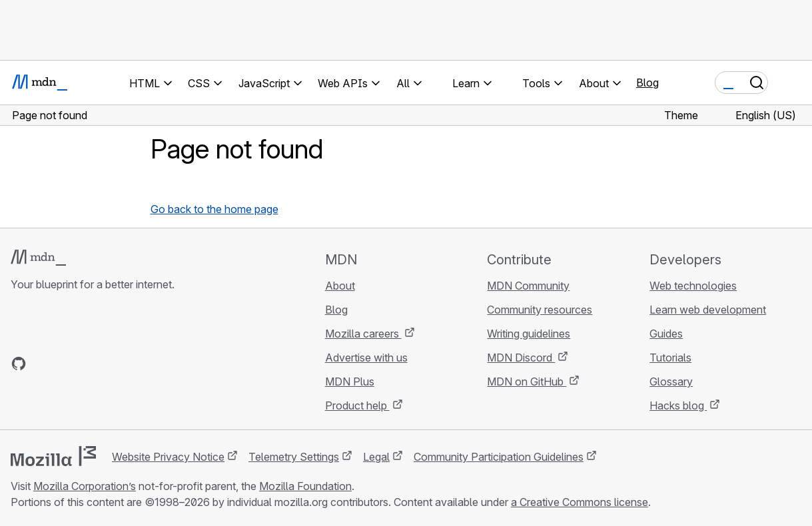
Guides (666, 334)
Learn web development (708, 310)
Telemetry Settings (294, 457)
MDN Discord (521, 358)
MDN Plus (350, 382)
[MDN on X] (67, 364)
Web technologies (693, 286)
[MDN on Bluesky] (43, 364)
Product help (357, 405)
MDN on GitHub (527, 382)
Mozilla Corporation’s (85, 486)
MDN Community (528, 286)
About (340, 286)
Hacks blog (678, 405)
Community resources (540, 310)
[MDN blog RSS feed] (115, 364)
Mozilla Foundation (305, 486)
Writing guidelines (529, 334)
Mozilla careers (363, 334)
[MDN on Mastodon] (91, 364)
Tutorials (670, 358)
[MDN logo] (38, 258)
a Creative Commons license (580, 502)
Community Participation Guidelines (499, 457)
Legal (376, 457)
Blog (647, 83)
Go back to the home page (214, 209)
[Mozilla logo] (53, 456)
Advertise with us (366, 358)
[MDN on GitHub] (19, 364)
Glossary (671, 382)
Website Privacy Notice (168, 457)
